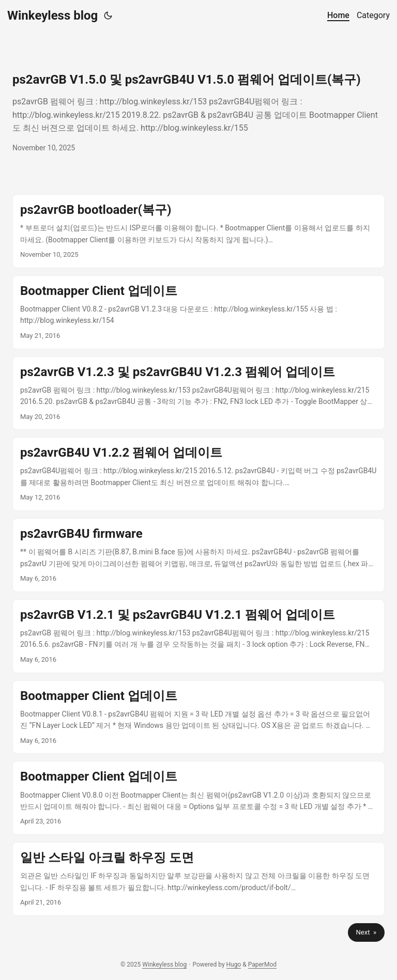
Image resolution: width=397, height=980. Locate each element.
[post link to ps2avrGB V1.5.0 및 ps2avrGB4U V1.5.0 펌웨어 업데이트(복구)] (198, 113)
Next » (366, 932)
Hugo (234, 965)
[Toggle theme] (108, 15)
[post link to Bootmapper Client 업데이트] (198, 312)
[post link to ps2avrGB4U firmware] (198, 555)
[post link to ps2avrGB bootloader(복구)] (198, 231)
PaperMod (262, 965)
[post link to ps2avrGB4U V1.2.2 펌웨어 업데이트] (198, 474)
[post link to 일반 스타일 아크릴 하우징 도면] (198, 879)
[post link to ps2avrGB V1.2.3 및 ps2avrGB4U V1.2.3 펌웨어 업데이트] (198, 393)
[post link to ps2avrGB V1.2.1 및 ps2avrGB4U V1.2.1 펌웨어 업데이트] (198, 636)
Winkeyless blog (52, 15)
